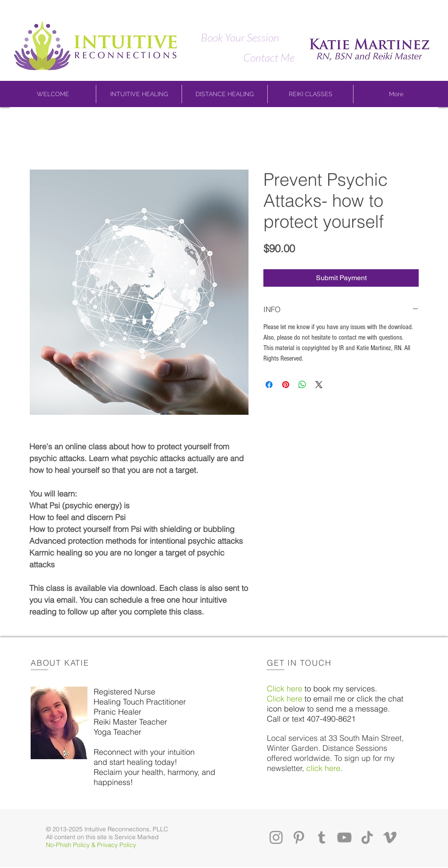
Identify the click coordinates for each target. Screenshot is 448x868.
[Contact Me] (269, 57)
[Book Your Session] (240, 37)
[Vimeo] (390, 837)
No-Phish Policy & (72, 845)
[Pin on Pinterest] (286, 385)
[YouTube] (344, 837)
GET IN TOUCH (299, 663)
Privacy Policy (117, 845)
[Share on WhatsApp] (302, 385)
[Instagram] (276, 837)
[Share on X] (319, 385)
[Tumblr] (322, 837)
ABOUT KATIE (60, 663)
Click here (285, 689)
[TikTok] (367, 837)
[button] (53, 94)
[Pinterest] (299, 837)
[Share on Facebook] (269, 385)
